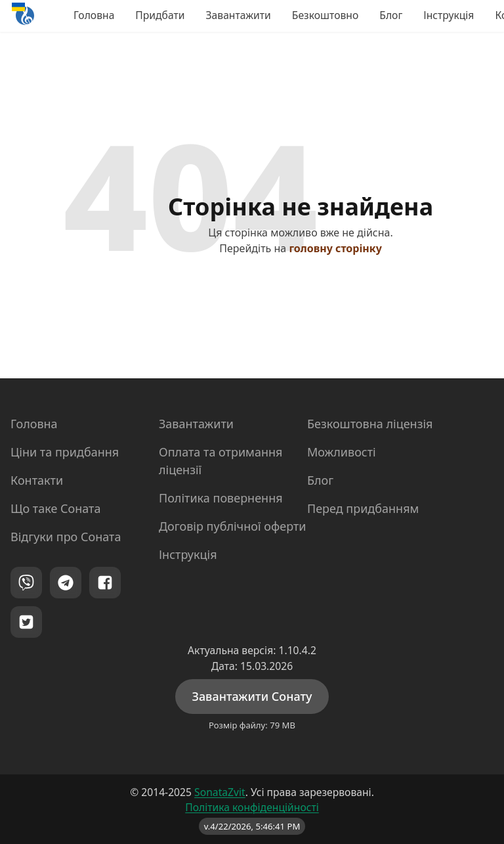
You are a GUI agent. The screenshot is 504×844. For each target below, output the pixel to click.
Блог (391, 15)
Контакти (37, 480)
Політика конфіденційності (252, 807)
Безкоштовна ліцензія (370, 424)
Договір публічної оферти (233, 526)
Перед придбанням (363, 508)
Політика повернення (221, 498)
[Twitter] (26, 622)
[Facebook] (105, 583)
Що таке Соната (55, 508)
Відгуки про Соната (66, 537)
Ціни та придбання (65, 452)
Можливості (342, 452)
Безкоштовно (325, 15)
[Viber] (26, 583)
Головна (94, 15)
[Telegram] (66, 583)
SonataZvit (220, 792)
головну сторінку (335, 248)
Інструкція (449, 15)
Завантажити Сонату (252, 696)
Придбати (160, 15)
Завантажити (239, 15)
